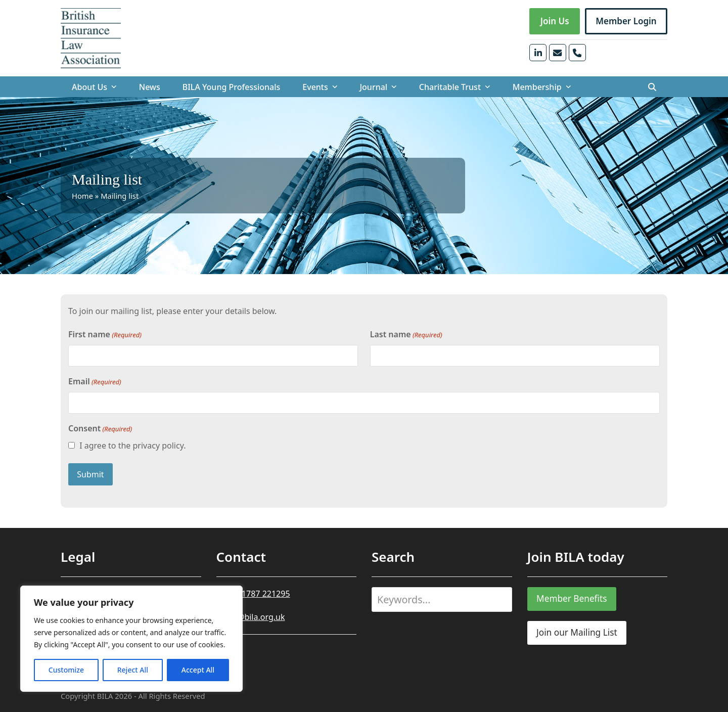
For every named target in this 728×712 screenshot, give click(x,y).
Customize (66, 670)
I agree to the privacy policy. (132, 446)
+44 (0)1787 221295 (253, 594)
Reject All (133, 670)
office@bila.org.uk (251, 617)
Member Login (626, 21)
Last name (406, 335)
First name (105, 335)
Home (82, 196)
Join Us (555, 21)
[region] (131, 639)
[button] (652, 87)
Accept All (198, 670)
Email (95, 382)
